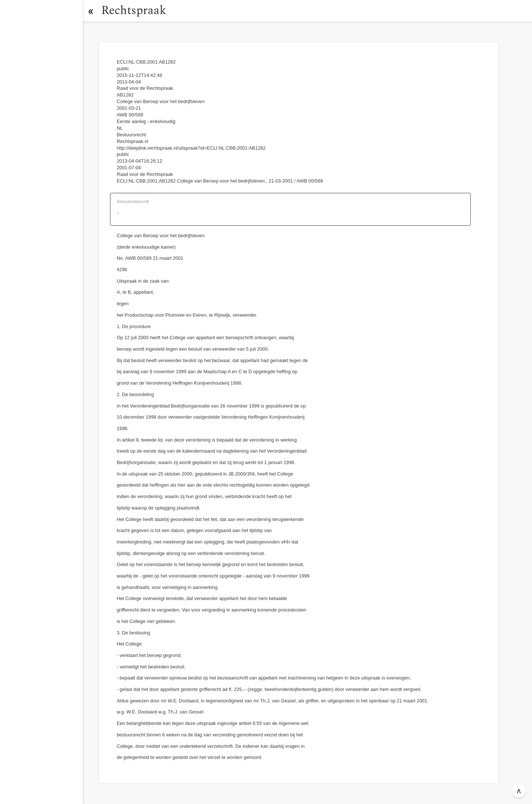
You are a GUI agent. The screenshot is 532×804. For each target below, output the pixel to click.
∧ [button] (519, 791)
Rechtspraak (134, 11)
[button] (91, 11)
